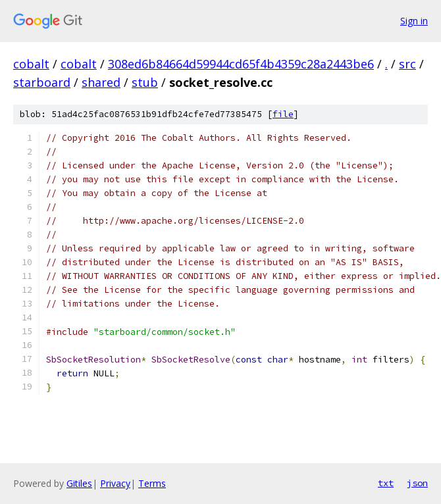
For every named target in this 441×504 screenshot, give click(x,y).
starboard (42, 82)
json (417, 483)
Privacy (115, 483)
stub (145, 82)
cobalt (31, 64)
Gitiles (79, 483)
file (283, 114)
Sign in (414, 21)
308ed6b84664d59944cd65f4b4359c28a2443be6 (241, 64)
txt (386, 483)
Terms (152, 483)
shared (101, 82)
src (407, 64)
